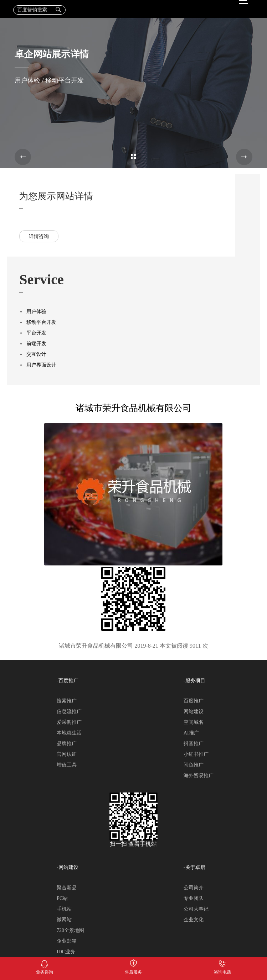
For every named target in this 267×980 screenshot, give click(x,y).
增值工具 (67, 765)
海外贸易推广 (199, 776)
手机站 (64, 909)
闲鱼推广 (194, 765)
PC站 (62, 898)
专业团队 (194, 898)
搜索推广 (67, 701)
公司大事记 (196, 909)
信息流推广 (69, 712)
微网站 (64, 920)
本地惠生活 (69, 733)
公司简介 (194, 888)
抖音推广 (194, 744)
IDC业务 (66, 952)
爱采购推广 (69, 722)
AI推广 (191, 733)
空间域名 (194, 722)
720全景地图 (70, 930)
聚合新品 (67, 888)
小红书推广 (196, 754)
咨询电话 (222, 962)
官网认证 (67, 754)
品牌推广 (67, 744)
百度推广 (194, 701)
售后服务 (133, 962)
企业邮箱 (67, 941)
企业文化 (194, 920)
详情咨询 (39, 236)
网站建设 (194, 712)
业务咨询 (44, 962)
